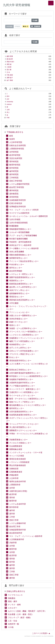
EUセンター (14, 357)
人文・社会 (13, 621)
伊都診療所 (14, 475)
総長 (11, 136)
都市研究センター (17, 408)
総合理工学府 (15, 527)
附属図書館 (14, 226)
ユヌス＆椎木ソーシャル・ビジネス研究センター (27, 365)
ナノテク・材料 (14, 605)
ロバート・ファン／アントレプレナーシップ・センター (27, 308)
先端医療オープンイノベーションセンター (27, 338)
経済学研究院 (15, 155)
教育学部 (13, 549)
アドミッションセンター (19, 312)
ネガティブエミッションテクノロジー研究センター (27, 419)
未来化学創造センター (18, 319)
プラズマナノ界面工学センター (22, 354)
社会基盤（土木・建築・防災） (21, 614)
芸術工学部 (14, 575)
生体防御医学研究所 (18, 200)
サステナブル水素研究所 (19, 213)
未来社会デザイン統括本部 (20, 245)
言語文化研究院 (16, 158)
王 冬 (8, 72)
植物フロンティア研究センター (22, 402)
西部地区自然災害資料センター (22, 300)
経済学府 (13, 494)
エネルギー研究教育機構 (19, 232)
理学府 (12, 498)
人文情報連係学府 (17, 539)
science (9, 104)
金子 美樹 (10, 80)
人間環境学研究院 (17, 149)
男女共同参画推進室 (18, 465)
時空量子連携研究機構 (18, 239)
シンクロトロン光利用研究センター (24, 335)
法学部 (12, 552)
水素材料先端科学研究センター (22, 383)
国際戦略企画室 (16, 449)
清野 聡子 (10, 78)
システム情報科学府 (18, 523)
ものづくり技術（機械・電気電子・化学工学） (27, 611)
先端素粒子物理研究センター (21, 379)
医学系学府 (14, 507)
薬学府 (12, 514)
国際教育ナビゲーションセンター (23, 430)
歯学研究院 (14, 171)
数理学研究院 (15, 165)
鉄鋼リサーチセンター (18, 322)
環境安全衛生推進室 (18, 459)
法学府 (12, 488)
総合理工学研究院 (17, 187)
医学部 (12, 562)
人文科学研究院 (16, 142)
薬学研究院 (14, 174)
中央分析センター (17, 264)
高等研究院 (14, 197)
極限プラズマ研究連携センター (22, 341)
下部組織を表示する (15, 132)
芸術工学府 (14, 520)
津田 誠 (9, 64)
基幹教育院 (14, 194)
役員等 (12, 139)
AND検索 (9, 26)
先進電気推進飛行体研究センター (23, 415)
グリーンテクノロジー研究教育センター (26, 332)
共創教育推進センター (18, 440)
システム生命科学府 (18, 504)
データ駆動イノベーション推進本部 (24, 248)
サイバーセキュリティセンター (22, 396)
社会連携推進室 (16, 446)
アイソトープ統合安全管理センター (24, 261)
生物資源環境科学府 (18, 530)
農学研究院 (14, 190)
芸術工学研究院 (16, 181)
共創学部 (13, 543)
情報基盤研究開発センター (20, 229)
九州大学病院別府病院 (18, 223)
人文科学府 (14, 478)
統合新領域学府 (16, 533)
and (8, 99)
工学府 (12, 517)
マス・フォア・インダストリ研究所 (24, 210)
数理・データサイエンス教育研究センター (27, 399)
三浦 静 (9, 67)
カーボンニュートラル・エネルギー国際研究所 (29, 216)
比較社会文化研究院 (18, 145)
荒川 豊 (9, 70)
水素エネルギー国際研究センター (23, 316)
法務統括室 (14, 469)
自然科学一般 (13, 624)
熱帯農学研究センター (18, 258)
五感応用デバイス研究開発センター (24, 392)
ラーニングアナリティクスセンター (24, 424)
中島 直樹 (10, 75)
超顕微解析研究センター (19, 293)
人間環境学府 (15, 485)
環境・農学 (13, 601)
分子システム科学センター (20, 348)
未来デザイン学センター (19, 290)
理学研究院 (14, 162)
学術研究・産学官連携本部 (20, 242)
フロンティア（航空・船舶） (20, 618)
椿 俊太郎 (10, 59)
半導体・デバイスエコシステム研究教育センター (27, 435)
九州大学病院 (15, 219)
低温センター (15, 325)
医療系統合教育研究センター (21, 284)
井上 (8, 112)
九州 (8, 110)
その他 (11, 627)
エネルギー (13, 608)
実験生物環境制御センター (20, 255)
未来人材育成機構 (17, 252)
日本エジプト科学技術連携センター (24, 351)
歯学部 (12, 565)
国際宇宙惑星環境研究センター (22, 277)
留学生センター (16, 268)
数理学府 (13, 501)
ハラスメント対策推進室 (19, 462)
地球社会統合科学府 (18, 481)
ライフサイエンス (15, 595)
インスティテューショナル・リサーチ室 (26, 453)
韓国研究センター (17, 281)
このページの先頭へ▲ (41, 633)
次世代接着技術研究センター (21, 412)
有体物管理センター (18, 344)
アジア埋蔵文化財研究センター (22, 386)
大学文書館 (14, 303)
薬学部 (12, 568)
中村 (8, 118)
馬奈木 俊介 (10, 62)
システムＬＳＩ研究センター (21, 274)
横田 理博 (10, 56)
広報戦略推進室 (16, 472)
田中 (8, 96)
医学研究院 (14, 168)
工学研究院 (14, 178)
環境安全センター (17, 297)
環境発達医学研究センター (20, 361)
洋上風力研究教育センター (20, 427)
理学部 (12, 559)
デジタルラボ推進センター (20, 443)
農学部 (12, 578)
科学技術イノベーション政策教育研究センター (29, 376)
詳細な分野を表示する (16, 591)
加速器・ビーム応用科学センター (23, 328)
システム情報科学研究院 (19, 184)
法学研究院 (14, 152)
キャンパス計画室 (17, 456)
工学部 (12, 572)
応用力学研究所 (16, 203)
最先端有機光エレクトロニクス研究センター (28, 405)
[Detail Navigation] (51, 3)
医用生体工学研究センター (20, 370)
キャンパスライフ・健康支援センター (25, 389)
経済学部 (13, 555)
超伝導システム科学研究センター (23, 287)
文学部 (12, 546)
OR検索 (17, 26)
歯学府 (12, 510)
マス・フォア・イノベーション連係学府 (26, 536)
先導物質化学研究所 (18, 207)
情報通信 (12, 598)
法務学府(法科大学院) (18, 491)
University (10, 102)
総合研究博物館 (16, 271)
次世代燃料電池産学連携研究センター (25, 373)
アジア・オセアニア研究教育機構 (23, 236)
